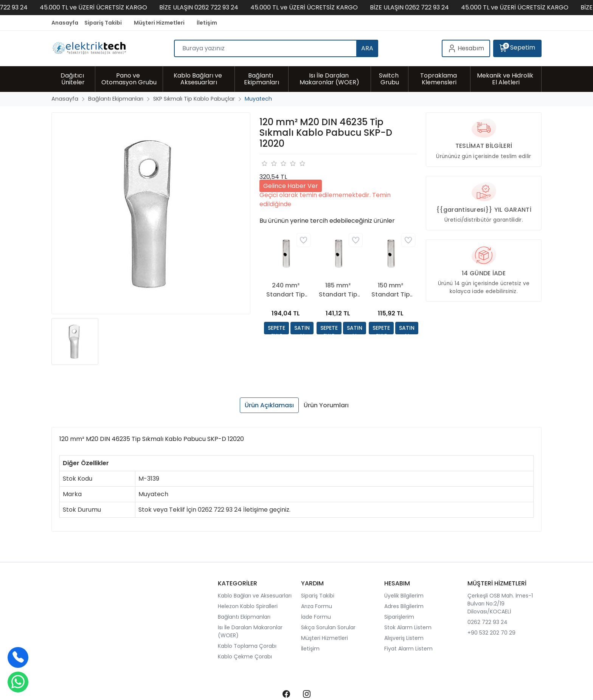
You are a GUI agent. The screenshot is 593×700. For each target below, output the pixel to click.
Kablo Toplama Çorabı (247, 646)
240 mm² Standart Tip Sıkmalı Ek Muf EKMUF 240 (286, 290)
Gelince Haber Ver (291, 186)
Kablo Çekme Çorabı (245, 657)
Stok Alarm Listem (408, 627)
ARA (367, 48)
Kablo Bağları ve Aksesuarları (255, 596)
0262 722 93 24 (487, 622)
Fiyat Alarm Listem (408, 649)
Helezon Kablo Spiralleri (248, 606)
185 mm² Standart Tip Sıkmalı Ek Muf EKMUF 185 (338, 290)
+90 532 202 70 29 (491, 633)
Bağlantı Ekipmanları (244, 617)
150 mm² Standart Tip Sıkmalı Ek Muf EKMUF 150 (390, 290)
